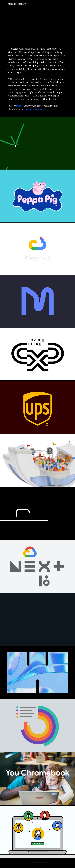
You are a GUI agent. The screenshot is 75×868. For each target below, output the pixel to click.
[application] (37, 24)
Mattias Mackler (17, 4)
